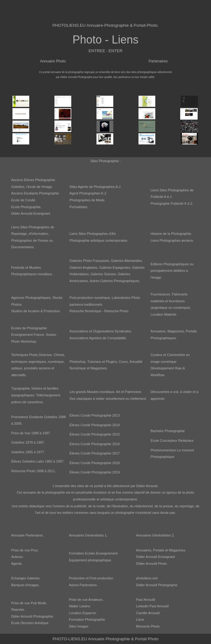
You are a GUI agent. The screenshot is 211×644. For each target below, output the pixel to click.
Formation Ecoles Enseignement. (94, 553)
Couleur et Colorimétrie (168, 355)
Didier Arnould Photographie (32, 616)
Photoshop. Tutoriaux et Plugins (93, 362)
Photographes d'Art (101, 234)
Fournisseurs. (161, 294)
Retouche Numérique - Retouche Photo (99, 311)
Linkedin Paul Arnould (152, 606)
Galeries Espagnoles (115, 267)
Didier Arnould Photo (151, 564)
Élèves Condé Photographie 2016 (94, 444)
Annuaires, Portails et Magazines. (161, 550)
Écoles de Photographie (29, 328)
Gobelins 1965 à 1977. (28, 452)
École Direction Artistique (30, 623)
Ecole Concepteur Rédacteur (172, 441)
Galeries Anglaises (83, 267)
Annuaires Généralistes (86, 535)
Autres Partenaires (83, 585)
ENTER (116, 51)
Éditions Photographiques (170, 264)
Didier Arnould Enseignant (31, 213)
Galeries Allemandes (127, 261)
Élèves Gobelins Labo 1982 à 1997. (38, 461)
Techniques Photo (25, 355)
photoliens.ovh (147, 578)
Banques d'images (25, 585)
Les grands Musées (84, 392)
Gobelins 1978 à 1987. (28, 442)
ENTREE (97, 51)
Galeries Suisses (103, 274)
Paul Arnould (145, 600)
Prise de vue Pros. (25, 550)
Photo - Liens (105, 40)
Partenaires (158, 61)
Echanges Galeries (25, 578)
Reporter (18, 610)
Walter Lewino (79, 606)
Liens (140, 619)
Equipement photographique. (90, 560)
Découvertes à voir (164, 392)
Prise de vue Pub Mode (29, 603)
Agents (16, 564)
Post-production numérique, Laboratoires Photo (105, 298)
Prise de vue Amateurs (86, 600)
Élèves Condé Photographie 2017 (94, 453)
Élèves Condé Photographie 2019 (94, 472)
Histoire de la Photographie (171, 234)
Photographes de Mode (87, 200)
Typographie (20, 388)
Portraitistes (78, 207)
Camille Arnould (148, 613)
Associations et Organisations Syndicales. (101, 331)
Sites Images (78, 626)
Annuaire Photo (53, 61)
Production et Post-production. (91, 578)
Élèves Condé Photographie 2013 (94, 415)
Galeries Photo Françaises (89, 261)
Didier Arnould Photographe (157, 585)
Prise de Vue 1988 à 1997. (31, 433)
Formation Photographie (87, 619)
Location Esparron (82, 613)
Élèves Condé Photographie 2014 (94, 425)
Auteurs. (17, 557)
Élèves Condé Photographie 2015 (94, 434)
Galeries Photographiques (120, 281)
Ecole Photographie (26, 207)
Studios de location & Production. (36, 311)
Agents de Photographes (96, 187)
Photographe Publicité (167, 203)
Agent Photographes (85, 193)
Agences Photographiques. (31, 298)
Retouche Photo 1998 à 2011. (33, 471)
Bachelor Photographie (168, 431)
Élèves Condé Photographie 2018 (94, 463)
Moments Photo (148, 626)
